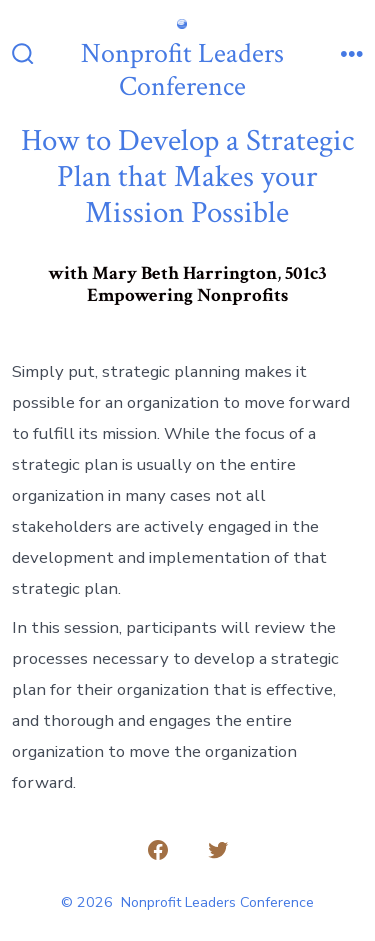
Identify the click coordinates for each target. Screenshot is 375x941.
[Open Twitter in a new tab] (218, 850)
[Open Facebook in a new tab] (158, 850)
